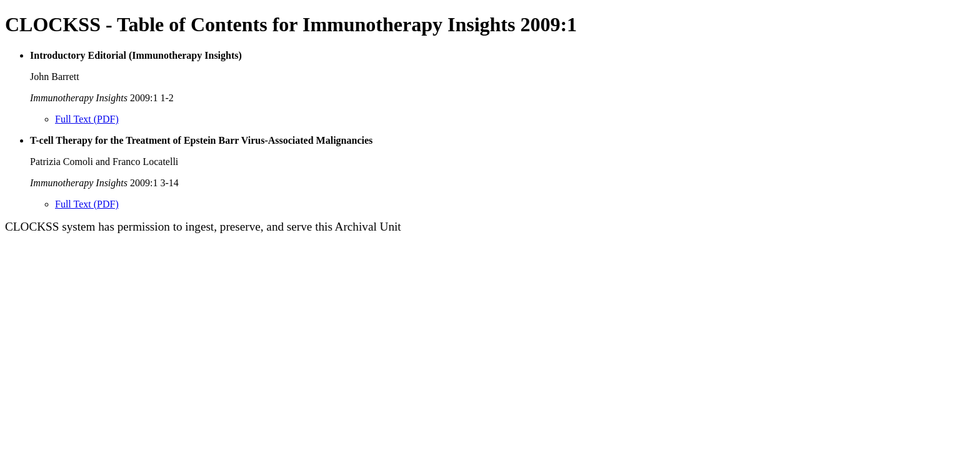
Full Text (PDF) (87, 119)
